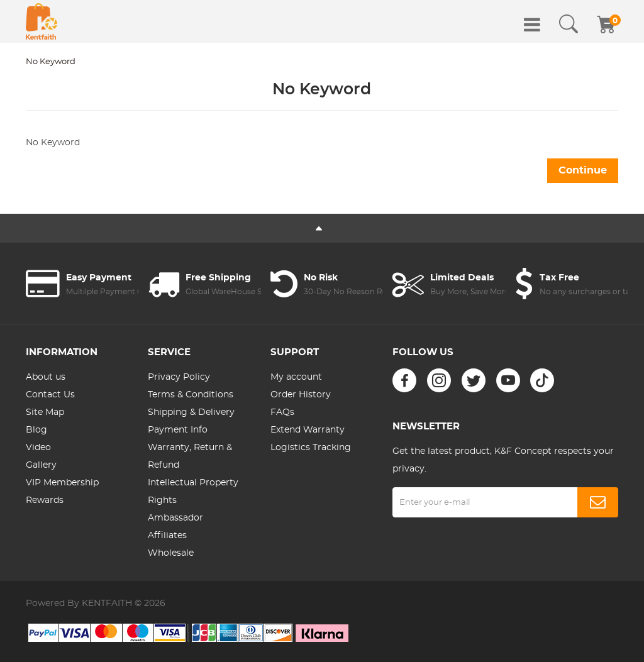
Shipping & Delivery (191, 412)
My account (296, 377)
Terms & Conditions (191, 395)
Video (38, 448)
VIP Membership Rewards (62, 492)
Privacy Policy (179, 377)
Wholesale (171, 553)
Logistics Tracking (311, 448)
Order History (301, 395)
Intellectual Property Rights (193, 492)
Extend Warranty (308, 430)
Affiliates (167, 536)
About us (46, 377)
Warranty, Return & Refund (190, 456)
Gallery (41, 465)
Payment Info (178, 430)
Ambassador (175, 518)
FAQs (282, 412)
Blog (36, 430)
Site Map (45, 412)
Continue (583, 170)
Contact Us (50, 395)
